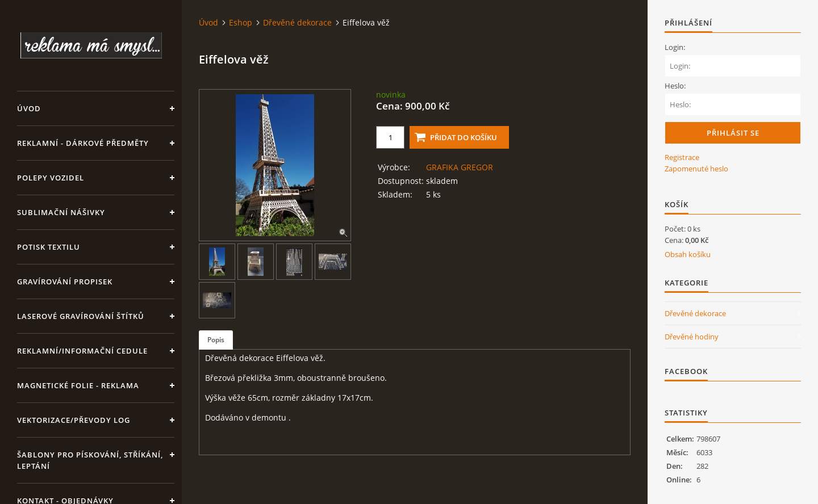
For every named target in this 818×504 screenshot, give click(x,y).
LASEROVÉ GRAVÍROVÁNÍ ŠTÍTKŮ (81, 316)
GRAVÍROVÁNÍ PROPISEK (65, 282)
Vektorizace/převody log (74, 420)
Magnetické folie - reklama (78, 385)
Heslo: (675, 86)
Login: (675, 47)
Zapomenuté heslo (696, 169)
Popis (216, 340)
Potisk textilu (49, 247)
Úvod (29, 108)
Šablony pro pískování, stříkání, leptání (90, 460)
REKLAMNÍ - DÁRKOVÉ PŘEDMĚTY (83, 143)
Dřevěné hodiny (692, 337)
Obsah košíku (688, 254)
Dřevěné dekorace (297, 22)
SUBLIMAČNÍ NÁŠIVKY (61, 212)
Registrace (682, 157)
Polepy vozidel (51, 178)
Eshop (241, 22)
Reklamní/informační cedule (82, 351)
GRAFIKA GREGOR (460, 167)
